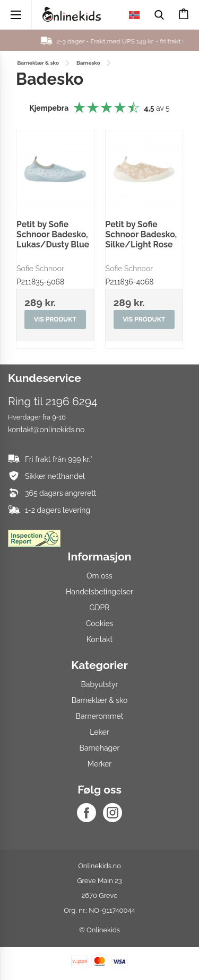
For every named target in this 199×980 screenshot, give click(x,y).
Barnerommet (100, 716)
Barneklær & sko (100, 700)
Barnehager (100, 748)
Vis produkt (55, 319)
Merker (99, 764)
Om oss (99, 576)
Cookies (100, 623)
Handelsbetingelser (99, 592)
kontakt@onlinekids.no (46, 430)
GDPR (100, 608)
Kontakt (99, 639)
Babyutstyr (100, 684)
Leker (99, 732)
